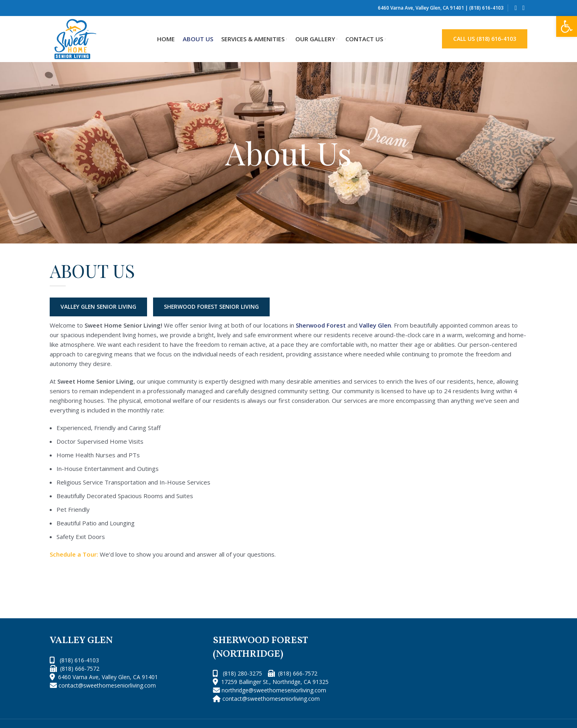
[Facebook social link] (516, 8)
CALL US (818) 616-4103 (485, 39)
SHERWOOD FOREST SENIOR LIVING (215, 307)
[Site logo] (75, 38)
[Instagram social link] (524, 8)
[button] (567, 26)
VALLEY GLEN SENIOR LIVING (99, 307)
